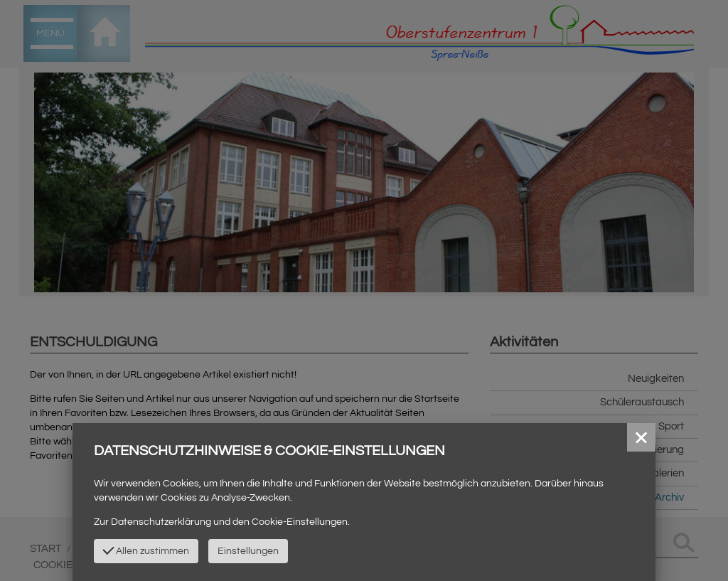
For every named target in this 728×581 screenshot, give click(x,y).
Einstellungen (248, 551)
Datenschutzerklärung (161, 522)
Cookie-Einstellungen (300, 522)
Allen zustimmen (146, 550)
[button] (641, 437)
